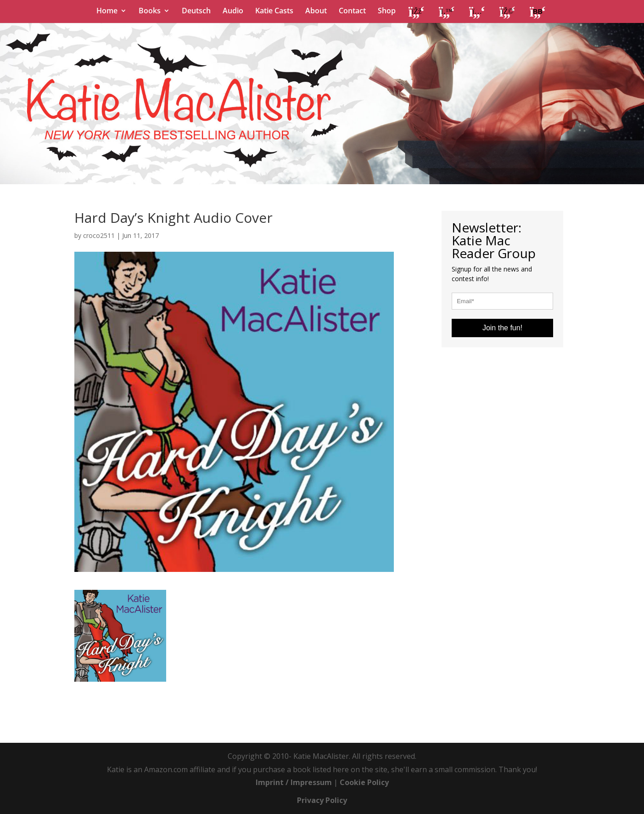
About (316, 11)
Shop (387, 11)
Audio (233, 11)
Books (150, 11)
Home (107, 11)
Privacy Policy (322, 800)
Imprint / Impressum (294, 782)
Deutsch (196, 11)
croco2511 (99, 235)
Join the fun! (502, 328)
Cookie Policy (364, 782)
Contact (352, 11)
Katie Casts (274, 11)
